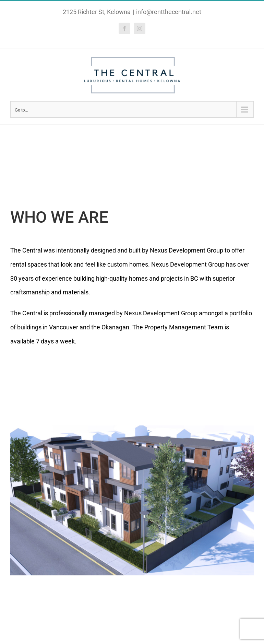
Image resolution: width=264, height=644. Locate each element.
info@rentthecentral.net (169, 12)
